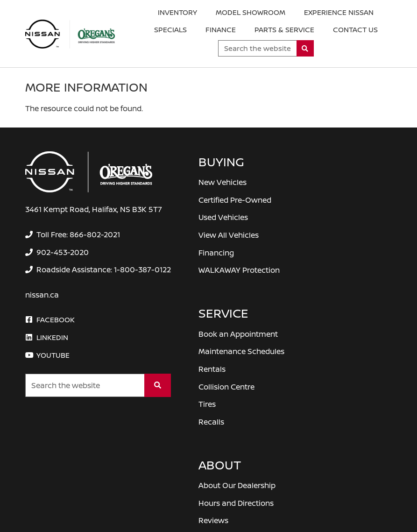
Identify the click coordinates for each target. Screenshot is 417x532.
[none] (73, 234)
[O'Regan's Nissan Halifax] (70, 34)
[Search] (305, 48)
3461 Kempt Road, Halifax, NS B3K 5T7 (94, 209)
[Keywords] (258, 48)
